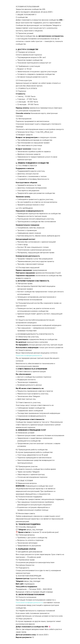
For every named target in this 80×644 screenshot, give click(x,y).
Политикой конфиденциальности (29, 603)
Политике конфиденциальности (29, 356)
